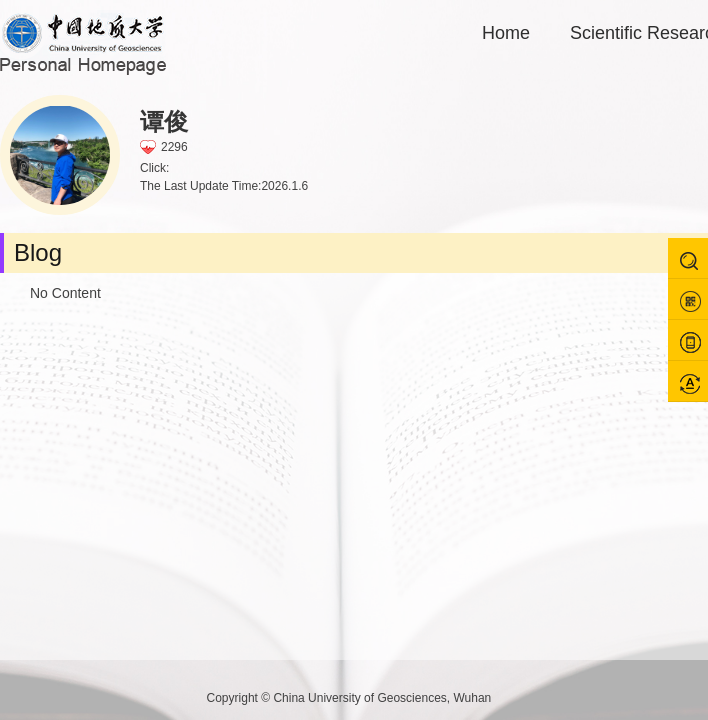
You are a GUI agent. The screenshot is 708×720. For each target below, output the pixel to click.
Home (506, 33)
